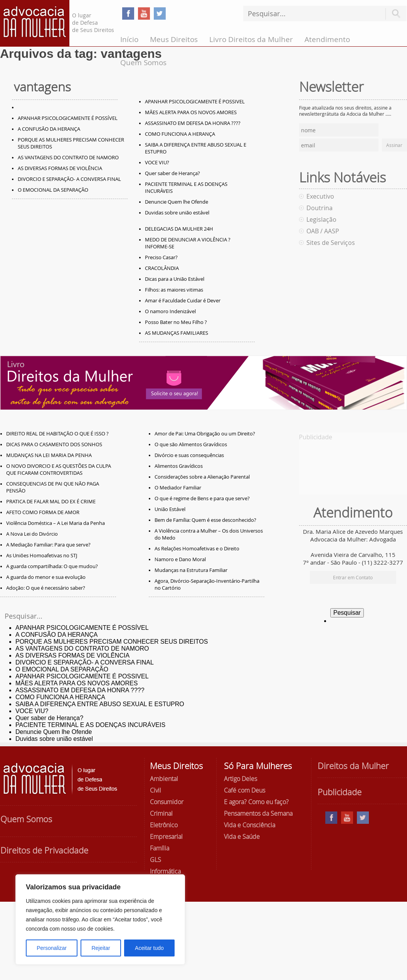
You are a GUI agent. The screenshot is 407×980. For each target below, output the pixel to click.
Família (160, 848)
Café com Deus (245, 790)
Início (129, 39)
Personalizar (52, 948)
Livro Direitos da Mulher (251, 39)
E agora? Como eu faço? (256, 802)
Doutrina (320, 208)
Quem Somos (143, 62)
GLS (156, 860)
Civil (156, 790)
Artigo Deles (240, 779)
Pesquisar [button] (396, 14)
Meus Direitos (174, 39)
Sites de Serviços (331, 243)
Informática (165, 871)
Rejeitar (101, 948)
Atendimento (327, 39)
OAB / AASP (323, 231)
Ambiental (164, 779)
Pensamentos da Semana (258, 813)
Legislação (321, 219)
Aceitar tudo (149, 948)
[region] (100, 919)
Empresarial (166, 837)
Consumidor (167, 802)
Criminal (161, 813)
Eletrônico (164, 825)
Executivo (320, 196)
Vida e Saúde (242, 837)
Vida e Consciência (250, 825)
